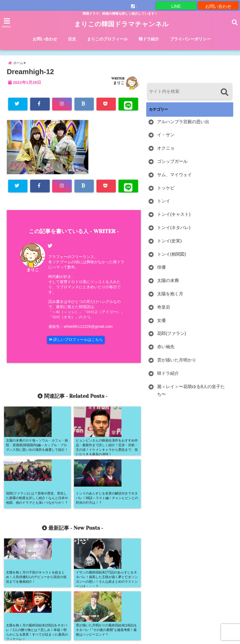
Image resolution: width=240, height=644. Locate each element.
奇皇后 (164, 312)
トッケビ (166, 193)
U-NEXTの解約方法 (22, 591)
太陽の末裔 (168, 286)
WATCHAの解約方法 (67, 591)
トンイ (164, 206)
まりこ (119, 88)
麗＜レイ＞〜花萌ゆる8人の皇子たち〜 (191, 396)
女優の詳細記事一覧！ (122, 605)
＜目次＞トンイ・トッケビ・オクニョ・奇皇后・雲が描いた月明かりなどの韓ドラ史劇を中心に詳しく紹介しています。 (102, 618)
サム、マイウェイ (174, 180)
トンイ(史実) (169, 246)
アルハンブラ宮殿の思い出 (183, 127)
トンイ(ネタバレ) (174, 233)
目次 (72, 39)
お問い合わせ (218, 5)
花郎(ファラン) (172, 339)
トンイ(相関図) (172, 259)
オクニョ (166, 153)
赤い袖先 (166, 352)
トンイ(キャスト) (174, 220)
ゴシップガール (172, 166)
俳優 (161, 273)
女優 (161, 326)
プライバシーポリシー (190, 39)
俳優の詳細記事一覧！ (24, 605)
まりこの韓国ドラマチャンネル (121, 24)
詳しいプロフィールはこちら (80, 347)
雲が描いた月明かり (177, 365)
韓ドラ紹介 (149, 39)
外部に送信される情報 (73, 605)
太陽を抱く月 (170, 299)
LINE (176, 5)
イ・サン (166, 140)
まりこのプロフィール (107, 39)
